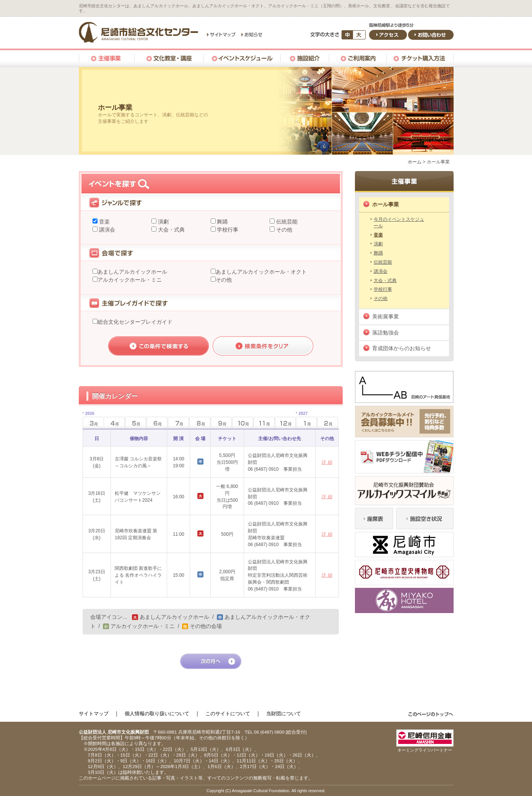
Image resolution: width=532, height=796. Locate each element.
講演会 (106, 230)
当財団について (284, 714)
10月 (243, 423)
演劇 (163, 222)
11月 (264, 423)
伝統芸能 (286, 222)
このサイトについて (228, 714)
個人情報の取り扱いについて (157, 714)
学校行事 (227, 230)
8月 (200, 423)
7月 (178, 423)
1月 (302, 420)
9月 (221, 423)
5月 (136, 423)
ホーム (415, 162)
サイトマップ (94, 714)
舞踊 (222, 222)
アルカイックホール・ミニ (130, 280)
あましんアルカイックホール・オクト (261, 272)
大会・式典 (171, 230)
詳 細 (327, 462)
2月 (328, 423)
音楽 (104, 222)
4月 (114, 423)
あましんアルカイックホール (132, 272)
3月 (89, 420)
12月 (286, 423)
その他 (283, 230)
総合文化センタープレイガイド (135, 322)
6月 (157, 423)
